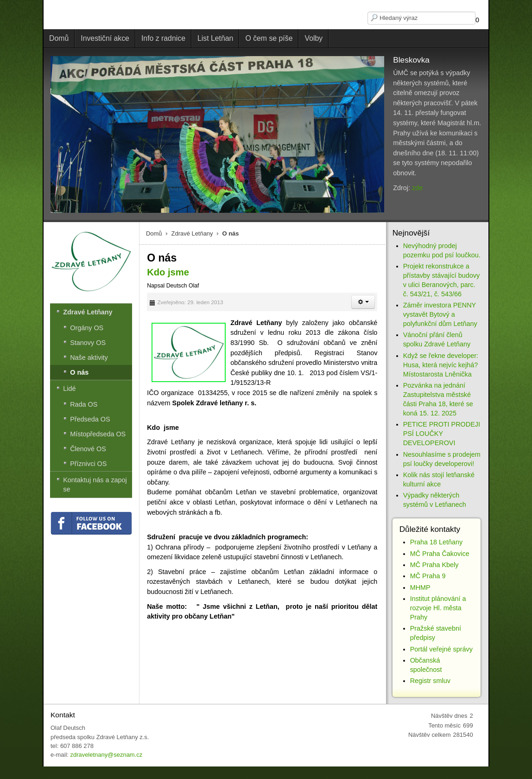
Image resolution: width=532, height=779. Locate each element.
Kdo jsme (168, 272)
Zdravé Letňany (192, 233)
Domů (154, 233)
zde (417, 188)
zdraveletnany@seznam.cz (106, 755)
